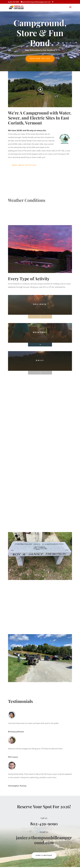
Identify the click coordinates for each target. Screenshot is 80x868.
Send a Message (44, 855)
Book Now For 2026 (40, 58)
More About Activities (24, 165)
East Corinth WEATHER (40, 214)
